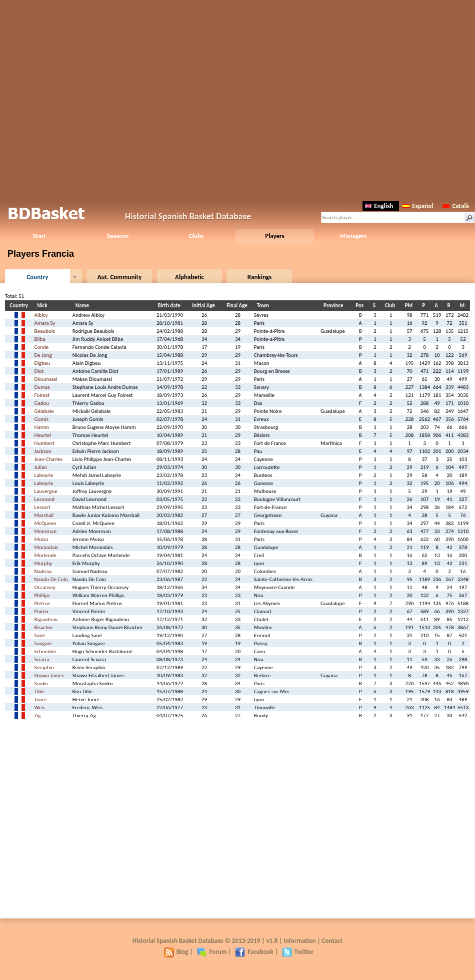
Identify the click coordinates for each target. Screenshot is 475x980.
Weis (40, 707)
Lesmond (45, 499)
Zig (38, 715)
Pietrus (42, 603)
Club (391, 306)
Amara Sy (45, 323)
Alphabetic (189, 277)
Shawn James (49, 675)
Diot (39, 371)
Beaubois (45, 331)
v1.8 (272, 941)
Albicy (41, 315)
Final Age (238, 306)
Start (39, 236)
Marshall (44, 515)
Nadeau (43, 571)
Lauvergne (46, 491)
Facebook (254, 952)
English (379, 206)
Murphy (43, 563)
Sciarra (42, 659)
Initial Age (205, 306)
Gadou (42, 403)
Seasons (118, 236)
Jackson (43, 451)
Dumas (42, 387)
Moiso (41, 539)
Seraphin (44, 667)
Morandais (46, 547)
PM (410, 306)
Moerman (45, 531)
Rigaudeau (46, 619)
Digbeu (42, 363)
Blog (176, 952)
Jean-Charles (48, 459)
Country (37, 277)
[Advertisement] (238, 99)
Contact (332, 941)
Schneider (45, 651)
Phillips (42, 595)
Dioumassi (46, 379)
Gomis (41, 419)
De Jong (43, 355)
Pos (361, 306)
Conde (42, 347)
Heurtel (43, 435)
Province (335, 306)
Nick (44, 306)
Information (299, 941)
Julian (41, 467)
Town (264, 306)
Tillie (40, 691)
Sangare (43, 643)
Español (418, 206)
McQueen (45, 523)
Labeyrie (44, 475)
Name (84, 306)
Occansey (45, 587)
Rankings (259, 277)
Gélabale (44, 411)
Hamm (42, 427)
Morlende (45, 555)
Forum (211, 952)
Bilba (40, 339)
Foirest (42, 395)
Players (275, 236)
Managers (353, 236)
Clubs (196, 236)
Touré (41, 699)
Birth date (170, 306)
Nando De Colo (51, 579)
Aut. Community (120, 277)
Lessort (42, 507)
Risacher (44, 627)
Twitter (298, 952)
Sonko (41, 683)
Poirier (42, 611)
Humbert (44, 443)
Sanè (40, 635)
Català (456, 206)
